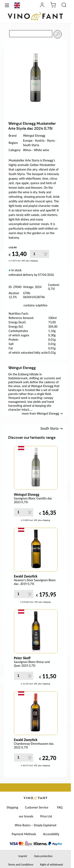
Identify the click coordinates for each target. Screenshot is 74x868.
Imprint (23, 856)
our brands (26, 816)
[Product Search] (64, 5)
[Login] (42, 5)
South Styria (31, 145)
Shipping (12, 807)
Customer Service (37, 807)
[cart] (53, 5)
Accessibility (51, 834)
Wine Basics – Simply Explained (35, 825)
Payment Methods (24, 834)
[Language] (17, 5)
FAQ (60, 807)
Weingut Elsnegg (34, 136)
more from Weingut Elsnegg (42, 413)
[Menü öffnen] (7, 5)
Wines (27, 150)
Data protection (43, 856)
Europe (28, 141)
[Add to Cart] (45, 254)
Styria (51, 141)
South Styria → (51, 428)
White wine (42, 150)
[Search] (58, 34)
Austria (40, 141)
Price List (46, 816)
